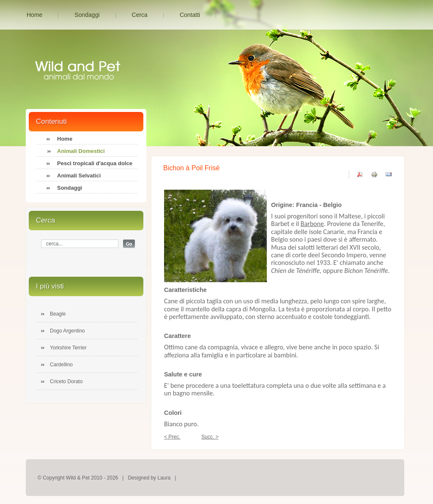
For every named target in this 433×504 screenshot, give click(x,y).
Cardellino (61, 365)
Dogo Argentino (67, 331)
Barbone (312, 224)
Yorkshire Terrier (68, 348)
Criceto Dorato (66, 381)
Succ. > (210, 437)
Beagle (58, 314)
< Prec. (172, 437)
